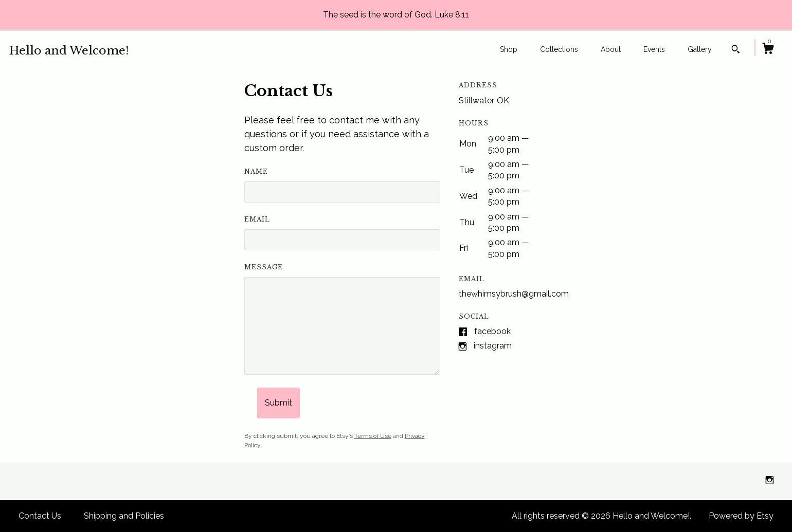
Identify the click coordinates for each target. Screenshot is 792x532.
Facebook (492, 331)
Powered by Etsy (741, 516)
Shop (509, 49)
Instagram (493, 346)
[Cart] (768, 50)
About (611, 49)
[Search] (736, 50)
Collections (559, 49)
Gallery (700, 49)
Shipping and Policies (124, 516)
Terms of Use (373, 436)
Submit (278, 403)
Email (257, 219)
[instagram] (770, 481)
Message (264, 267)
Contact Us (40, 516)
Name (256, 171)
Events (654, 49)
